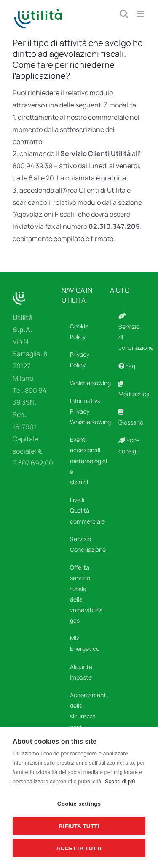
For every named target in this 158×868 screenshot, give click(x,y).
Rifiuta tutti (79, 826)
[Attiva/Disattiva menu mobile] (141, 14)
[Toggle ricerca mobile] (124, 14)
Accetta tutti (79, 848)
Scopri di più (120, 781)
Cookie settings (79, 804)
